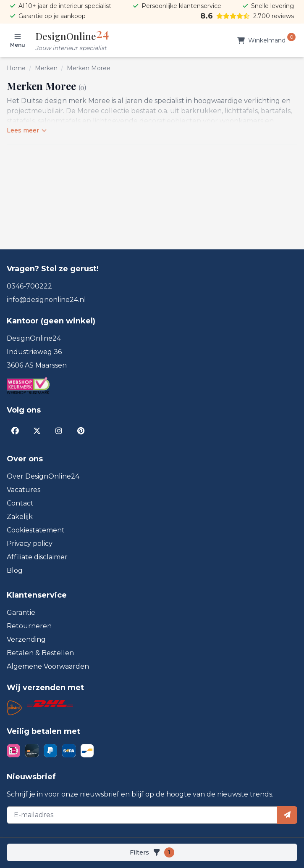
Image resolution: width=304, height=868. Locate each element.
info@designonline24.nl (46, 300)
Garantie (21, 613)
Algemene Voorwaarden (48, 666)
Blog (15, 570)
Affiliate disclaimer (37, 557)
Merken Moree (89, 68)
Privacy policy (30, 544)
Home (16, 68)
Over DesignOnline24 (43, 476)
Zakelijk (20, 517)
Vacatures (24, 490)
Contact (20, 503)
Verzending (26, 639)
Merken (46, 68)
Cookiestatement (36, 530)
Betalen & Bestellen (40, 653)
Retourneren (29, 626)
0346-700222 (29, 286)
